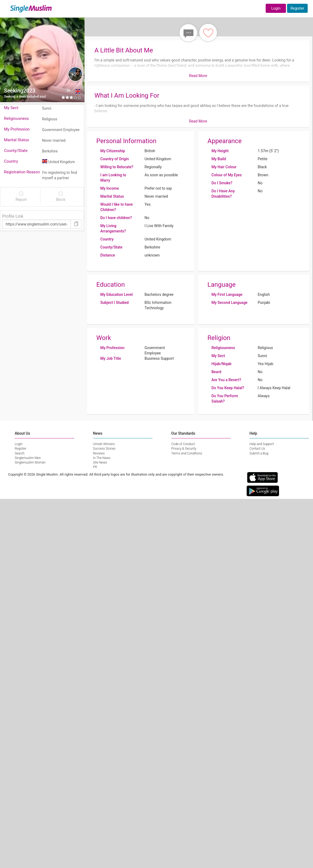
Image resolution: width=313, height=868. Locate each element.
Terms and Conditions (187, 453)
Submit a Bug (259, 453)
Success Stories (104, 449)
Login (276, 8)
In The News (102, 458)
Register (297, 8)
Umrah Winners (104, 444)
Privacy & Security (184, 449)
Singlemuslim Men (28, 458)
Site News (100, 462)
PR (95, 467)
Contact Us (257, 449)
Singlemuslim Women (30, 462)
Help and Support (262, 444)
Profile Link (13, 216)
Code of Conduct (183, 444)
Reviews (99, 453)
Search (20, 453)
